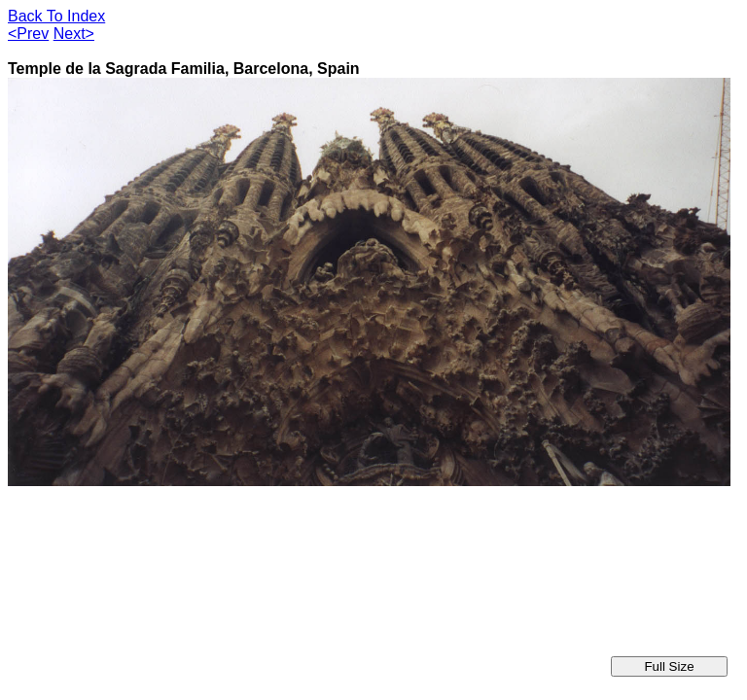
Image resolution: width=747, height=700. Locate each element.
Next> (74, 34)
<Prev (28, 34)
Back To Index (56, 16)
